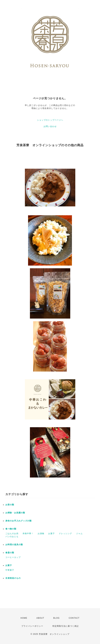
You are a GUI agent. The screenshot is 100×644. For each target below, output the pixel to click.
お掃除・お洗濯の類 (15, 513)
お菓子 (52, 534)
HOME (24, 618)
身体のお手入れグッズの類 (18, 521)
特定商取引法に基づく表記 (66, 626)
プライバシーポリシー (32, 626)
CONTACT (74, 618)
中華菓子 (10, 570)
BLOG (56, 618)
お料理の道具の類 (14, 545)
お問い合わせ (50, 126)
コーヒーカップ (13, 557)
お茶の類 (10, 505)
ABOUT (40, 618)
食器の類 (10, 553)
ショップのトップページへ (50, 120)
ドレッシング (65, 534)
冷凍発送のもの (13, 578)
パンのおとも (12, 537)
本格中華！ (28, 534)
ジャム (79, 534)
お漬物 (41, 534)
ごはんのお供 (12, 534)
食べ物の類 (11, 529)
